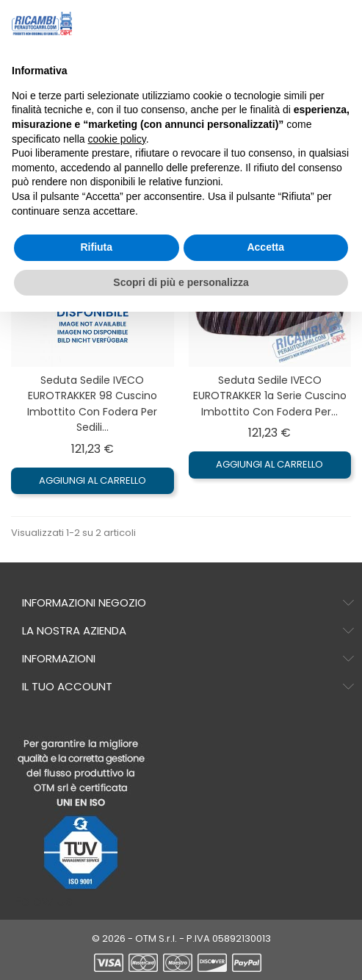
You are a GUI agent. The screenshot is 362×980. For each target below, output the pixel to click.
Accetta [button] (265, 247)
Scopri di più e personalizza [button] (181, 282)
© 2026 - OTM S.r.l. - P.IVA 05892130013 (181, 938)
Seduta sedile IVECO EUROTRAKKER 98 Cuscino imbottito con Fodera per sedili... (92, 404)
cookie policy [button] (117, 139)
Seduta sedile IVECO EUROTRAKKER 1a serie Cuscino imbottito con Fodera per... (270, 396)
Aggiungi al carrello (93, 480)
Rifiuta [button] (96, 247)
